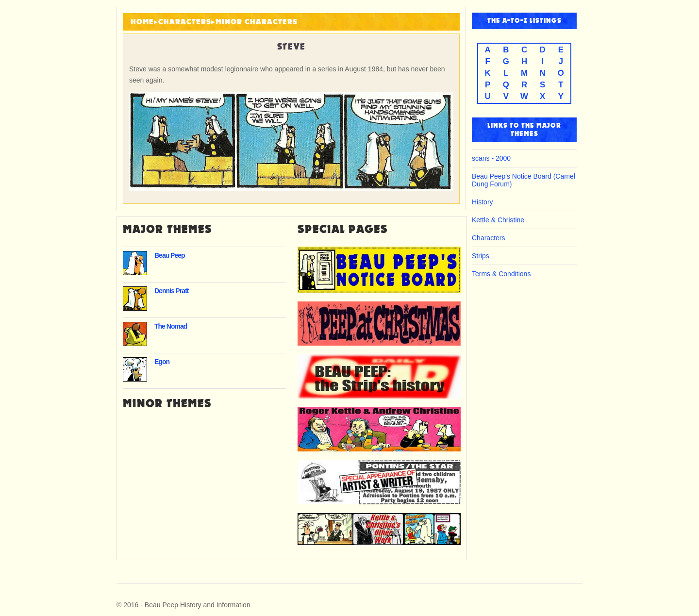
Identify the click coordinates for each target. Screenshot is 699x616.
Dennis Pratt (171, 291)
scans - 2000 (491, 158)
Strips (481, 256)
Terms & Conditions (501, 274)
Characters (185, 22)
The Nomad (171, 326)
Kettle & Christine (498, 220)
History (483, 202)
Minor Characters (257, 22)
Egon (162, 362)
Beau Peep (170, 255)
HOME (142, 22)
